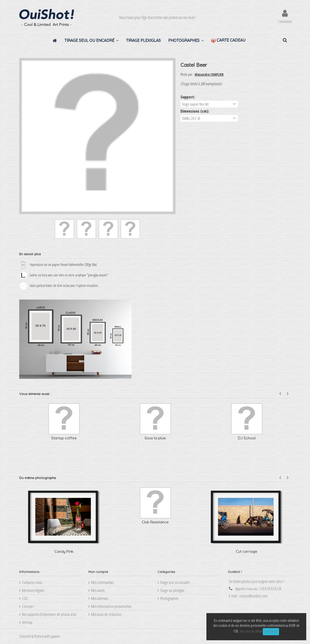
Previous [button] (280, 394)
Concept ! (28, 606)
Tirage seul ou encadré (175, 582)
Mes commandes (102, 582)
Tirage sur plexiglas (172, 590)
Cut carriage (247, 551)
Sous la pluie (155, 438)
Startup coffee (64, 438)
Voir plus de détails (251, 631)
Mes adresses (100, 598)
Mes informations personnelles (111, 606)
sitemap (27, 622)
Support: (188, 97)
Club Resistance (155, 522)
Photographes (169, 598)
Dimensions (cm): (195, 111)
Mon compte (98, 572)
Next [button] (288, 394)
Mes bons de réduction (106, 614)
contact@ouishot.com (253, 596)
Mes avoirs (98, 590)
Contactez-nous (32, 582)
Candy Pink (64, 551)
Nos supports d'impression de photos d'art (49, 614)
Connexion (285, 21)
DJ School (247, 438)
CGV (25, 598)
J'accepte (271, 632)
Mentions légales (33, 590)
